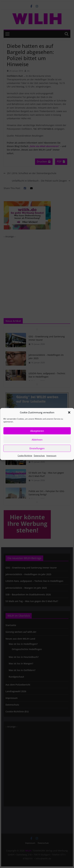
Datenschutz (39, 456)
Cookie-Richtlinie (25, 456)
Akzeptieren (37, 431)
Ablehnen (37, 440)
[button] (69, 412)
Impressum (51, 456)
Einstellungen (37, 448)
